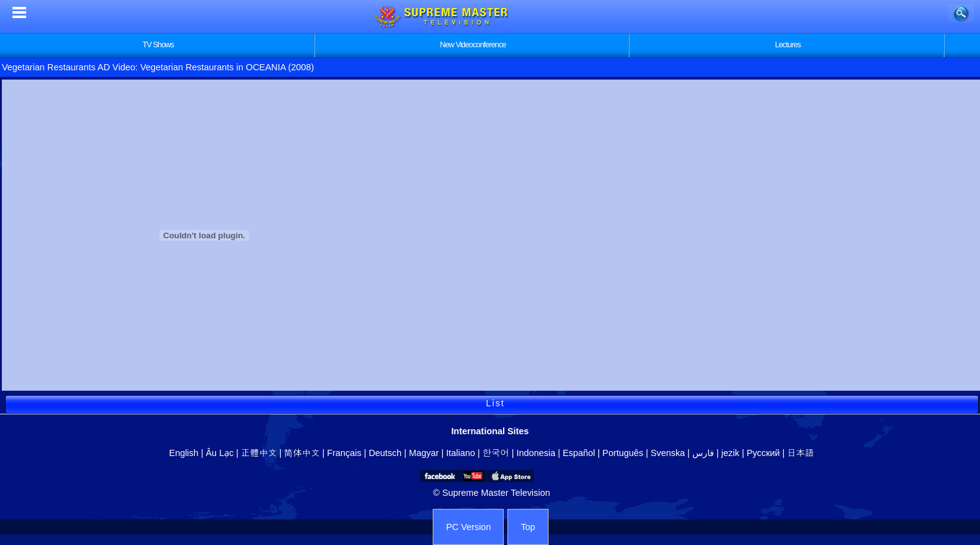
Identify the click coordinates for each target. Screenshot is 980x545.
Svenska (668, 453)
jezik (731, 453)
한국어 (496, 453)
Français (344, 453)
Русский (763, 453)
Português (623, 453)
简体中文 (302, 453)
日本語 (800, 453)
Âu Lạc (219, 453)
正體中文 (259, 453)
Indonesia (536, 453)
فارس (703, 453)
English (184, 453)
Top (528, 527)
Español (579, 453)
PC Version (468, 527)
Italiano (461, 453)
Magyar (424, 453)
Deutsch (385, 453)
